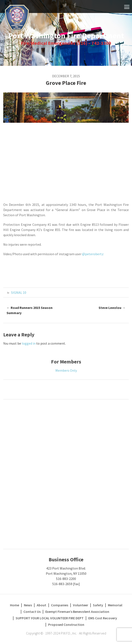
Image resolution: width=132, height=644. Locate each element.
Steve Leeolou (112, 308)
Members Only (66, 370)
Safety (98, 605)
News (28, 605)
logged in (29, 343)
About (41, 605)
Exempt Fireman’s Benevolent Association (77, 612)
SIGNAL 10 (19, 292)
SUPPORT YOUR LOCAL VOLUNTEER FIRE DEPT (50, 618)
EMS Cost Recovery (103, 618)
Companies (60, 605)
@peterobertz (93, 254)
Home (15, 605)
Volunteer (81, 605)
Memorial (115, 605)
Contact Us (32, 612)
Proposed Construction (66, 625)
